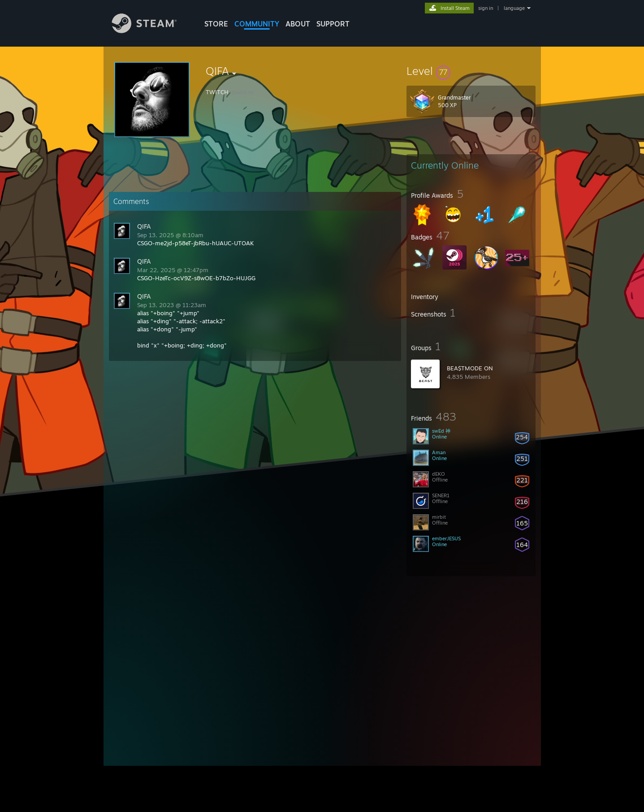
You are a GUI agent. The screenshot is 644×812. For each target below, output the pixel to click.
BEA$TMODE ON (470, 368)
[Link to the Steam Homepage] (151, 31)
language (514, 8)
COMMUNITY (257, 24)
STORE (216, 24)
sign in (486, 8)
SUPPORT (333, 24)
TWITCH (217, 92)
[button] (471, 71)
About (298, 24)
